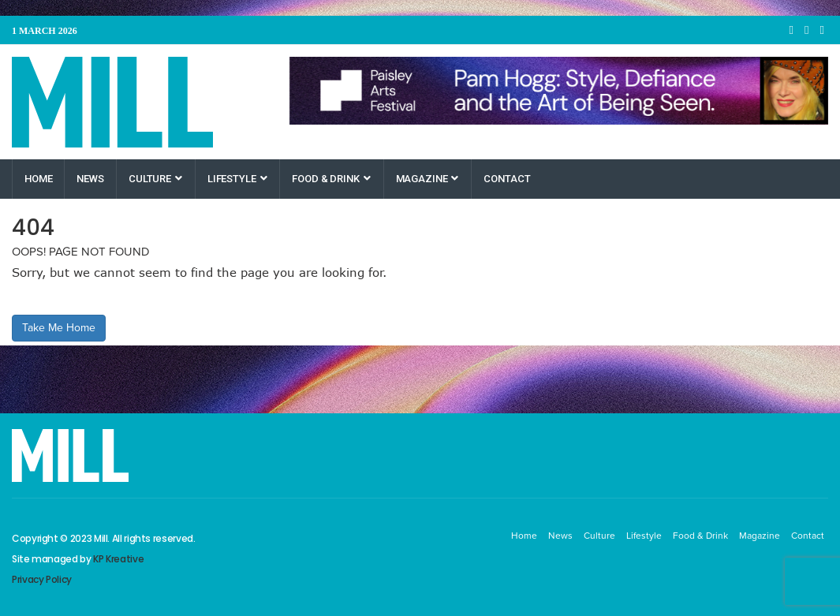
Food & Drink (331, 179)
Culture (155, 179)
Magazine (427, 179)
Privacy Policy (42, 579)
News (90, 179)
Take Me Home (59, 328)
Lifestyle (237, 179)
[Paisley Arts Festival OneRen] (559, 91)
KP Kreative (118, 559)
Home (38, 179)
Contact (507, 179)
